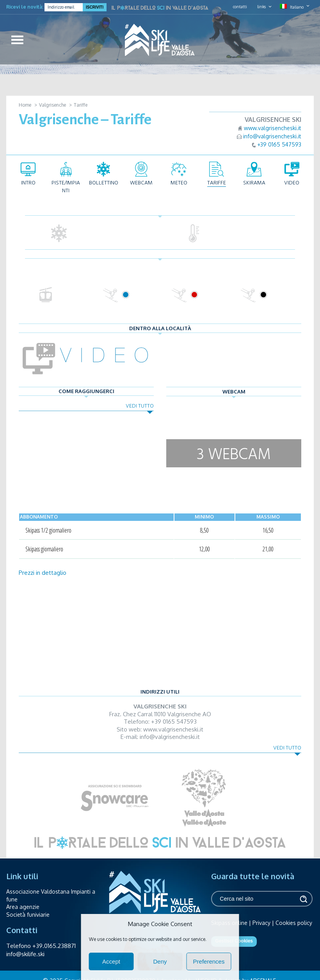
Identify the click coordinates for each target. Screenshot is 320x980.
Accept (111, 961)
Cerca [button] (303, 899)
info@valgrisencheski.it (272, 136)
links (261, 7)
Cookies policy (294, 923)
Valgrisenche (52, 105)
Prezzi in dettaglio (43, 573)
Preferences (209, 961)
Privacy (261, 923)
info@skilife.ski (25, 954)
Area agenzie (23, 907)
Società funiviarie (28, 915)
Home (25, 105)
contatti (240, 7)
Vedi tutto (140, 406)
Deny (160, 961)
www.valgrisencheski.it (273, 128)
